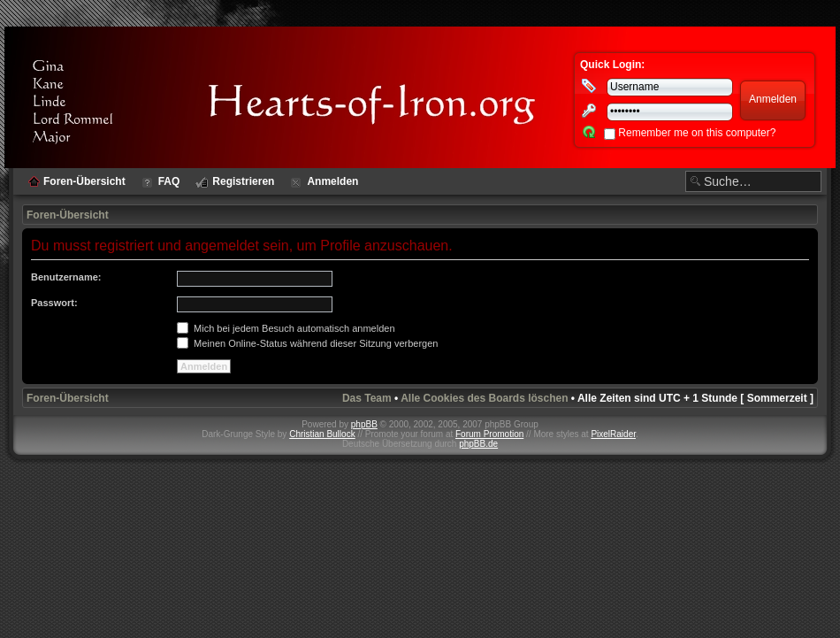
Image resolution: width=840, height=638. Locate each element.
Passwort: (54, 303)
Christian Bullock (322, 434)
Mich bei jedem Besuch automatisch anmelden (286, 328)
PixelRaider (613, 434)
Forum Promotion (489, 434)
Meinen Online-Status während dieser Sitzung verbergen (307, 343)
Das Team (367, 398)
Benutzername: (66, 277)
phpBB (364, 424)
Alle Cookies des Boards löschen (484, 398)
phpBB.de (478, 444)
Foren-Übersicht (68, 215)
